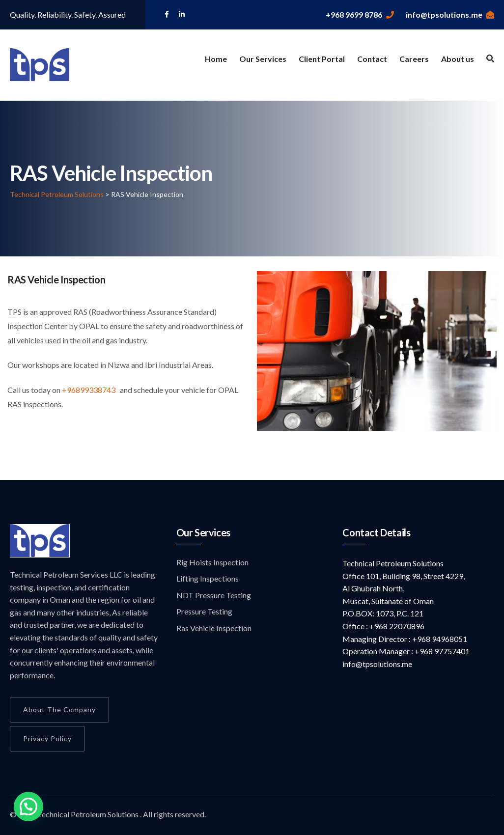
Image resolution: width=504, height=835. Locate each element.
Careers (414, 59)
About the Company (59, 710)
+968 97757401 (441, 651)
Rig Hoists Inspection (212, 562)
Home (216, 59)
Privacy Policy (47, 738)
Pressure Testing (204, 611)
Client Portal (322, 59)
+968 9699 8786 (360, 14)
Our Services (263, 59)
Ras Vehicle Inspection (214, 628)
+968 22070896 (396, 626)
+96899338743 (89, 390)
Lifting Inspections (208, 578)
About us (458, 59)
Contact (372, 59)
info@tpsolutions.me (450, 14)
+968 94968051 (439, 639)
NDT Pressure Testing (214, 595)
